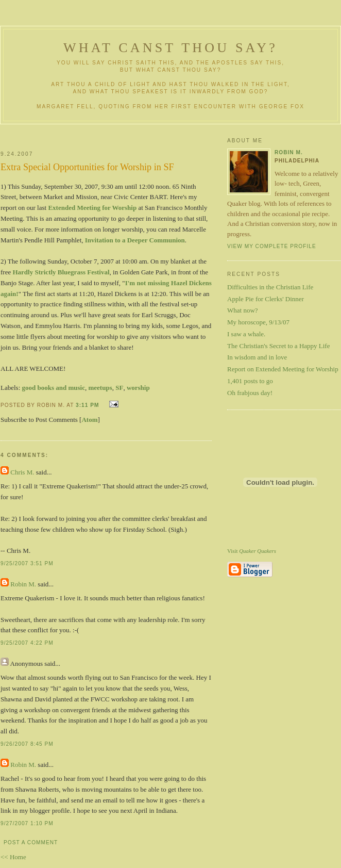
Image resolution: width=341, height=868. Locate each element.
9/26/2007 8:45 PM (27, 744)
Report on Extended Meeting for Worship (283, 369)
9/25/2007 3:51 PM (27, 563)
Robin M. (23, 584)
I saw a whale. (246, 334)
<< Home (13, 857)
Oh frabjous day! (250, 393)
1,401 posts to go (250, 381)
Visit (252, 551)
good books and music (54, 388)
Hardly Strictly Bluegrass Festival (61, 272)
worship (138, 388)
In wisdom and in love (257, 357)
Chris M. (22, 472)
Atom (89, 420)
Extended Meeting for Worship (92, 208)
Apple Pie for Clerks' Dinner (266, 299)
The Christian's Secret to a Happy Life (278, 346)
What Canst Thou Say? (170, 48)
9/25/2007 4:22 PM (27, 643)
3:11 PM (87, 405)
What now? (243, 310)
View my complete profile (272, 246)
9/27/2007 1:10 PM (27, 823)
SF (119, 388)
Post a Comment (31, 842)
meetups (100, 388)
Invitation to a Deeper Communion (135, 240)
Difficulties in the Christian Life (270, 287)
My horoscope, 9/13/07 (258, 322)
